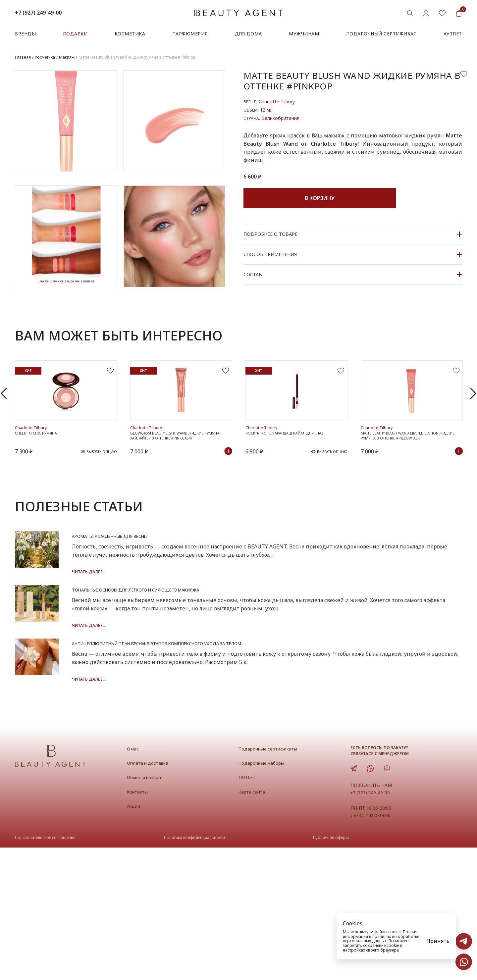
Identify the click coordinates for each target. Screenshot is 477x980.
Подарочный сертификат (381, 34)
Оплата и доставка (150, 895)
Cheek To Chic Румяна (40, 475)
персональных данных (365, 941)
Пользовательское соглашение (45, 970)
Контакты (139, 924)
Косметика (130, 34)
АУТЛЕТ (453, 34)
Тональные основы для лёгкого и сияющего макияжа (240, 663)
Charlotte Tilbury (277, 102)
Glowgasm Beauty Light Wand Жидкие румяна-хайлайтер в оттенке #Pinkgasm (177, 478)
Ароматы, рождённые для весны (203, 581)
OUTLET (248, 909)
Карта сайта (254, 924)
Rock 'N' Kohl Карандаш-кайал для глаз (291, 475)
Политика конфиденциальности (194, 970)
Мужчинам (304, 34)
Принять (438, 941)
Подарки (75, 34)
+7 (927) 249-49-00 (38, 13)
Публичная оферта (331, 970)
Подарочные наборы (264, 895)
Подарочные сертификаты (271, 881)
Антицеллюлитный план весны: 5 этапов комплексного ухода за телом (272, 746)
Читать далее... (165, 617)
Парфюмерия (190, 34)
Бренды (25, 34)
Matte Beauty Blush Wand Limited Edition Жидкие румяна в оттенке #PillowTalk (409, 478)
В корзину (320, 198)
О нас (133, 881)
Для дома (248, 34)
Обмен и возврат (148, 909)
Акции (135, 938)
